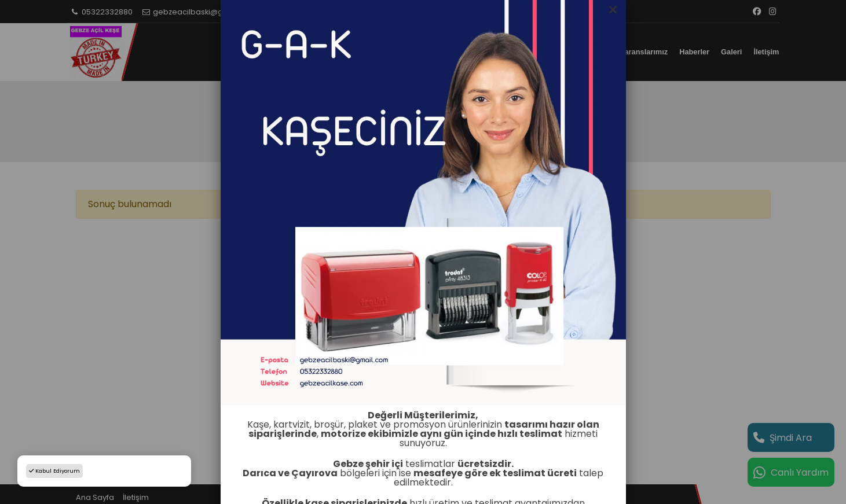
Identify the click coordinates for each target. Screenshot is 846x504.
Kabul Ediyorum (54, 471)
